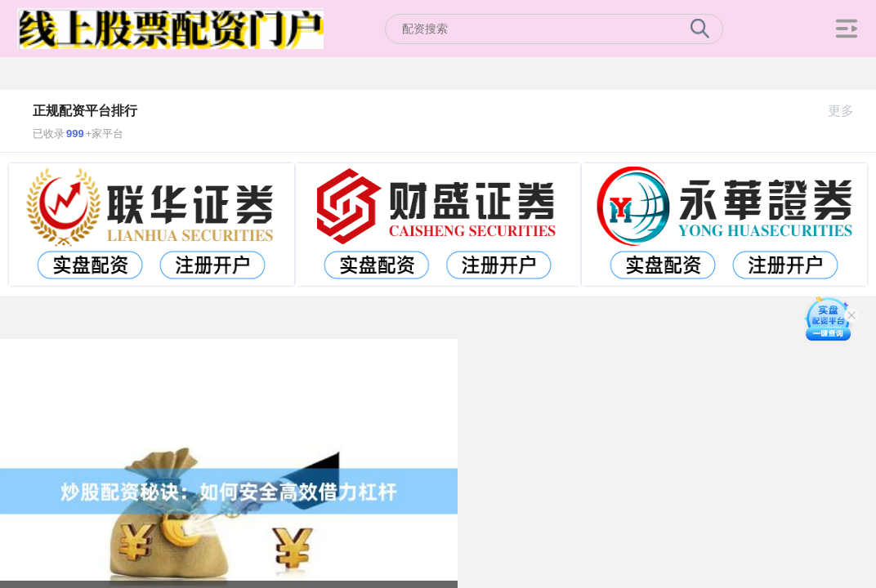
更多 (848, 111)
